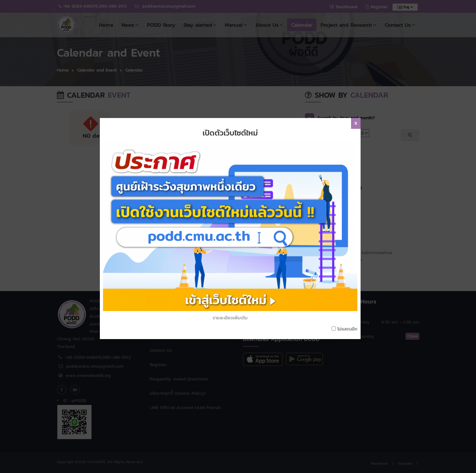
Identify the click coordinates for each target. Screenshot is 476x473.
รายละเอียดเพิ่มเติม (231, 273)
